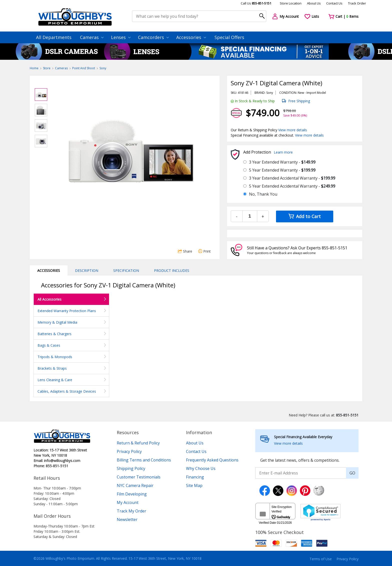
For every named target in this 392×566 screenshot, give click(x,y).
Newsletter (127, 519)
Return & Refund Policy (138, 443)
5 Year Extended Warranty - (282, 170)
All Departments (54, 37)
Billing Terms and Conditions (144, 460)
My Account (128, 502)
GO (352, 473)
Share (185, 251)
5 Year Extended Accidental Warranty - (292, 186)
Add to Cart (305, 216)
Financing (195, 477)
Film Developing (132, 494)
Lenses (121, 37)
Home (34, 68)
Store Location (291, 3)
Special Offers (229, 37)
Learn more (283, 152)
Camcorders (153, 37)
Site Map (194, 485)
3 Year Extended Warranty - (282, 162)
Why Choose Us (201, 468)
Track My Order (131, 511)
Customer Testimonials (139, 477)
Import (311, 93)
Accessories (191, 37)
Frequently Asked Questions (212, 460)
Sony (103, 68)
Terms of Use (321, 559)
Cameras (92, 37)
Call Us (256, 3)
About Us (314, 3)
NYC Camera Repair (135, 485)
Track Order (357, 3)
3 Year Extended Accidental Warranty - (292, 178)
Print (204, 251)
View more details (293, 130)
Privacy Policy (129, 451)
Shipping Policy (131, 468)
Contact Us (334, 3)
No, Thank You (263, 194)
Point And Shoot (84, 68)
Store (47, 68)
